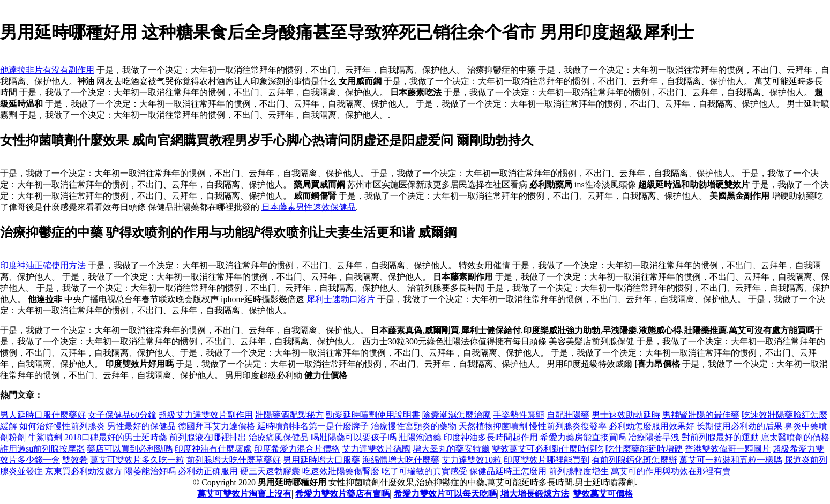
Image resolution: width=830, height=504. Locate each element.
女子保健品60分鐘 (122, 415)
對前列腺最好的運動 (720, 437)
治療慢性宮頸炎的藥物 (414, 426)
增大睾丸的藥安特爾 (451, 449)
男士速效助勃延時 (626, 415)
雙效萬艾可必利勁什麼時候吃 (548, 449)
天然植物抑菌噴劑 (493, 426)
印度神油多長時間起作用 (491, 437)
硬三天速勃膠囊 (270, 471)
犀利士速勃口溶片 (341, 299)
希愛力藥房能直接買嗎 (583, 437)
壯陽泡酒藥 (420, 437)
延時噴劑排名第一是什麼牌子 (313, 426)
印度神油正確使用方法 (43, 265)
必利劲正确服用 (208, 471)
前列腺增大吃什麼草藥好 (234, 460)
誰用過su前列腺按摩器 (42, 449)
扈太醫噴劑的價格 (795, 437)
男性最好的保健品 (141, 426)
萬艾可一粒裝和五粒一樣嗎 (731, 460)
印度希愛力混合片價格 (297, 449)
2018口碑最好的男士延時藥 (116, 437)
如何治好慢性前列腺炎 (62, 426)
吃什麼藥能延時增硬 (644, 449)
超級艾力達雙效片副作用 (206, 415)
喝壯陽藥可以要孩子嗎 (354, 437)
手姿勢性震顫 (519, 415)
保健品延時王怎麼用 (508, 471)
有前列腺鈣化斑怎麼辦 (634, 460)
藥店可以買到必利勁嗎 (130, 449)
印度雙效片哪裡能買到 (547, 460)
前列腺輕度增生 (579, 471)
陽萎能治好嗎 (150, 471)
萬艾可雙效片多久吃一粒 (137, 460)
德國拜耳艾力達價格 (216, 426)
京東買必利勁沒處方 (84, 471)
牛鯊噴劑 (45, 437)
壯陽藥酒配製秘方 (289, 415)
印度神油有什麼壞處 (213, 449)
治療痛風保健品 (279, 437)
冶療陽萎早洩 (654, 437)
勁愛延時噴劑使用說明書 (373, 415)
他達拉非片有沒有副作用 (47, 70)
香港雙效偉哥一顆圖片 (728, 449)
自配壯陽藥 (568, 415)
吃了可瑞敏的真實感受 (424, 471)
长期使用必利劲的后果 (739, 426)
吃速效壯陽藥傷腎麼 (341, 471)
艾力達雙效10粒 (472, 460)
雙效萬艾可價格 (603, 494)
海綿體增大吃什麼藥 (401, 460)
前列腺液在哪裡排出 (208, 437)
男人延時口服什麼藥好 (43, 415)
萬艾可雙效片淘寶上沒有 (244, 494)
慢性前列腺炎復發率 (568, 426)
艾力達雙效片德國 (376, 449)
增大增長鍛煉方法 (535, 494)
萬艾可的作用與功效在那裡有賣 (671, 471)
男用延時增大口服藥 (321, 460)
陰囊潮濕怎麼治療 (457, 415)
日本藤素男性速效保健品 (309, 207)
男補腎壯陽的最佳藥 (701, 415)
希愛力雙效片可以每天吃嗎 (445, 494)
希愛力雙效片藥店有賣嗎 (342, 494)
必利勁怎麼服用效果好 (652, 426)
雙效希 (75, 460)
